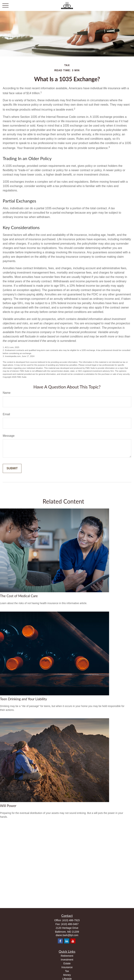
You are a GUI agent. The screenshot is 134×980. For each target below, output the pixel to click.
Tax (67, 971)
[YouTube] (73, 941)
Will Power (8, 806)
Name (7, 393)
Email (6, 414)
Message (9, 436)
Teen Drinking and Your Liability (23, 699)
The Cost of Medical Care (19, 596)
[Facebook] (60, 941)
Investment (67, 960)
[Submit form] (12, 468)
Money (67, 975)
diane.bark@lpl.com (67, 935)
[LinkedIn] (67, 941)
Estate (67, 963)
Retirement (67, 956)
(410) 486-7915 (71, 920)
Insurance (67, 967)
